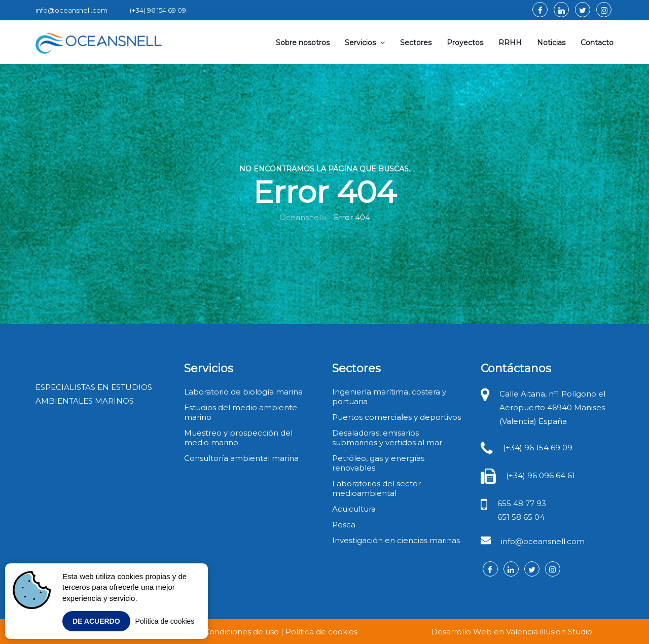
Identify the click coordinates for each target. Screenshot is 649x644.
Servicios (365, 43)
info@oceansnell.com (543, 541)
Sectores (416, 43)
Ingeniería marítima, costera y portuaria (389, 397)
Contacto (597, 43)
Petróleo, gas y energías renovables (378, 463)
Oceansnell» (303, 217)
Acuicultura (354, 509)
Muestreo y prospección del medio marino (238, 438)
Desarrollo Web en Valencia (484, 632)
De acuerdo (96, 621)
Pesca (344, 525)
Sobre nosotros (303, 43)
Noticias (551, 43)
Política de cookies (165, 621)
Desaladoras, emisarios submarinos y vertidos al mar (387, 438)
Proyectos (465, 43)
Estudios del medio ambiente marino (241, 412)
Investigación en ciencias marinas (396, 540)
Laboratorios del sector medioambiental (376, 488)
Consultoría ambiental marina (241, 458)
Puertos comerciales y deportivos (396, 417)
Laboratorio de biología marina (243, 392)
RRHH (510, 43)
